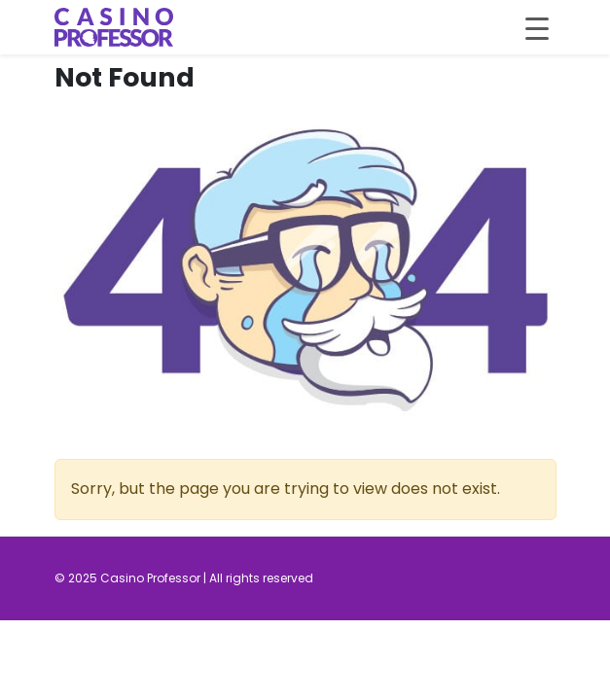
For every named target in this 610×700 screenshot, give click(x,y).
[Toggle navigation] (537, 27)
